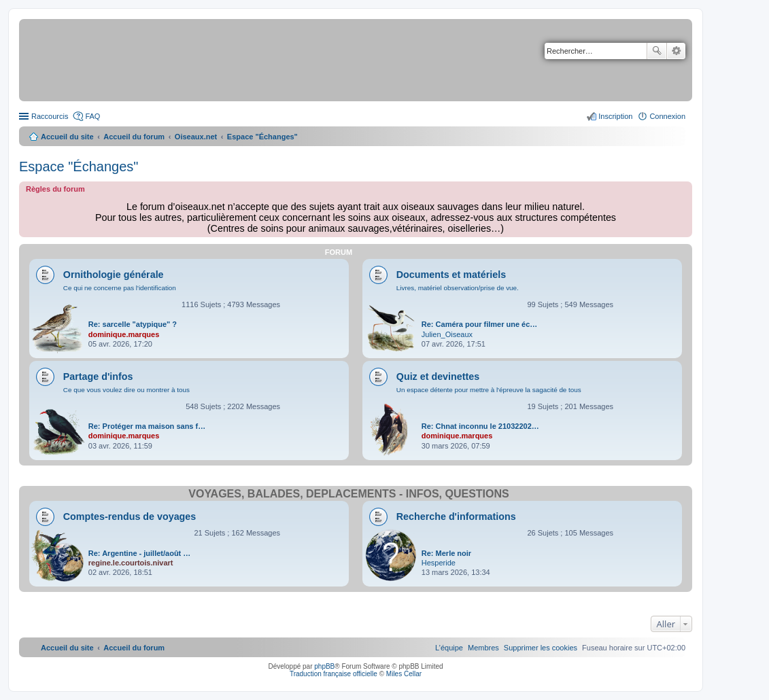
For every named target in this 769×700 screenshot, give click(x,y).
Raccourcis (50, 116)
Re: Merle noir (446, 553)
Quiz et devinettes (438, 377)
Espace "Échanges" (79, 167)
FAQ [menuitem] (92, 116)
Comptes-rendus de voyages (130, 517)
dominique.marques (124, 334)
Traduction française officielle (334, 674)
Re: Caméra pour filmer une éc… (480, 324)
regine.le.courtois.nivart (131, 563)
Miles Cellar (404, 674)
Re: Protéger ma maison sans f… (147, 426)
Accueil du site (67, 137)
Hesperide (439, 563)
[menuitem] (541, 648)
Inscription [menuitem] (615, 116)
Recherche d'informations (456, 517)
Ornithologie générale (114, 275)
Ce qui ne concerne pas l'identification (120, 288)
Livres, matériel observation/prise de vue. (458, 288)
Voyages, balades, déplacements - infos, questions (348, 494)
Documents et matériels (451, 275)
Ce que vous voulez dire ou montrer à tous (126, 390)
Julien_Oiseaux (447, 334)
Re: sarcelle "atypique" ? (133, 324)
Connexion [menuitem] (667, 116)
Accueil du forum (134, 137)
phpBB (324, 666)
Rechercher (657, 51)
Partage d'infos (98, 377)
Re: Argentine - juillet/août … (140, 553)
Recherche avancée (676, 51)
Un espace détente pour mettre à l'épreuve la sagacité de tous (489, 390)
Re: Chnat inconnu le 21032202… (480, 426)
